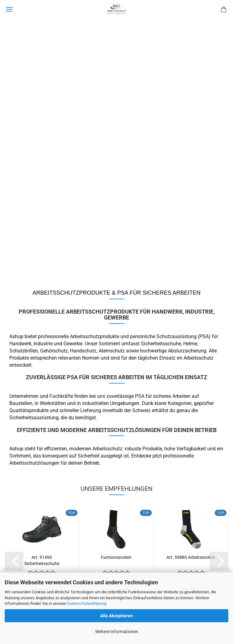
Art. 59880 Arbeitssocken (191, 557)
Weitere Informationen (117, 632)
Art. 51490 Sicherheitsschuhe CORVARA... (42, 560)
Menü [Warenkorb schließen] (9, 9)
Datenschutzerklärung (87, 603)
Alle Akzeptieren (116, 616)
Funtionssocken (116, 557)
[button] (14, 561)
